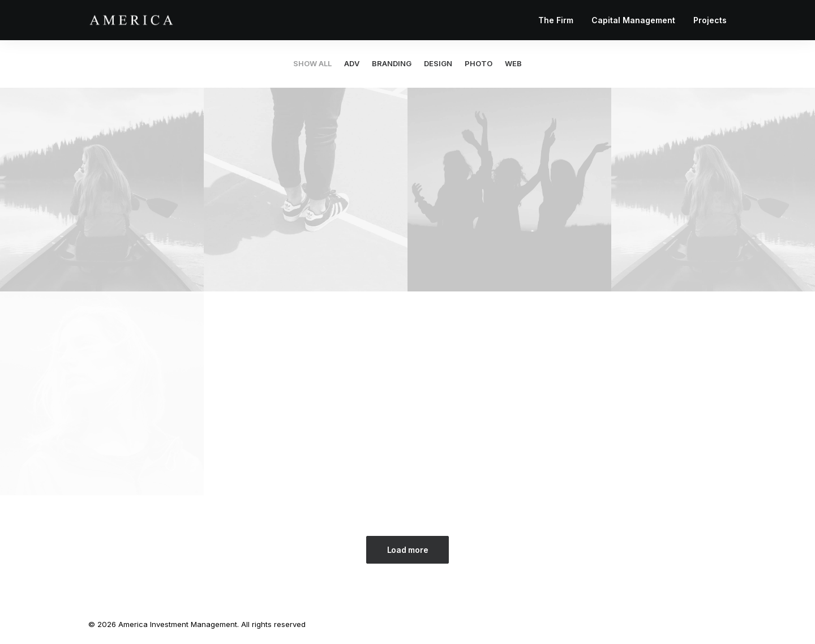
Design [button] (438, 64)
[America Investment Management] (131, 20)
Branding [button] (392, 64)
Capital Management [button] (633, 20)
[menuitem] (560, 20)
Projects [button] (710, 20)
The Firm (556, 20)
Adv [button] (352, 64)
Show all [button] (312, 64)
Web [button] (513, 64)
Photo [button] (479, 64)
